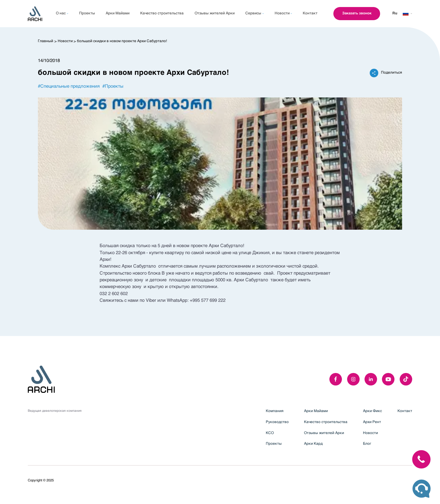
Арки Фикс (372, 411)
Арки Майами (316, 411)
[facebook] (336, 379)
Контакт (405, 411)
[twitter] (406, 379)
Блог (367, 444)
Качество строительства (326, 422)
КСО (270, 433)
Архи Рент (372, 422)
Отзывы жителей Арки (324, 433)
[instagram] (353, 379)
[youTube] (388, 379)
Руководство (277, 422)
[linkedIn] (371, 379)
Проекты (274, 444)
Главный (46, 41)
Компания (275, 411)
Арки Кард (313, 444)
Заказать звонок (356, 13)
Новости (65, 41)
